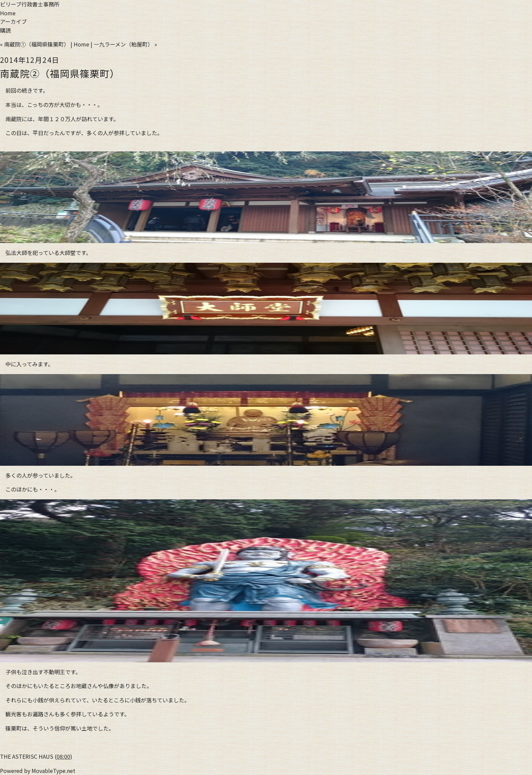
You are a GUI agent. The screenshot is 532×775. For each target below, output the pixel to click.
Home (8, 13)
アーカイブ (13, 21)
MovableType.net (53, 771)
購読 (5, 30)
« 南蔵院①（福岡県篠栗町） (35, 44)
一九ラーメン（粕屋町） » (125, 44)
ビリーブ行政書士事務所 (30, 4)
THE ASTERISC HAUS (27, 756)
